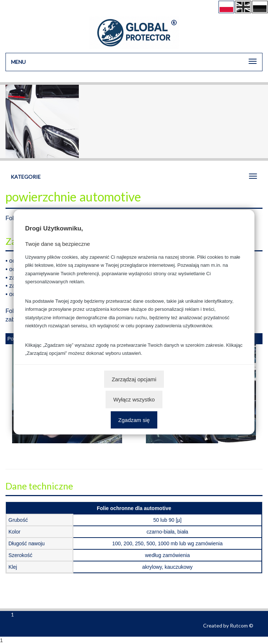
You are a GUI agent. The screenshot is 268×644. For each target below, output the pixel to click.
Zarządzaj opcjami (134, 379)
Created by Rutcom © (228, 625)
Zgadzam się (134, 420)
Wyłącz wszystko (134, 399)
